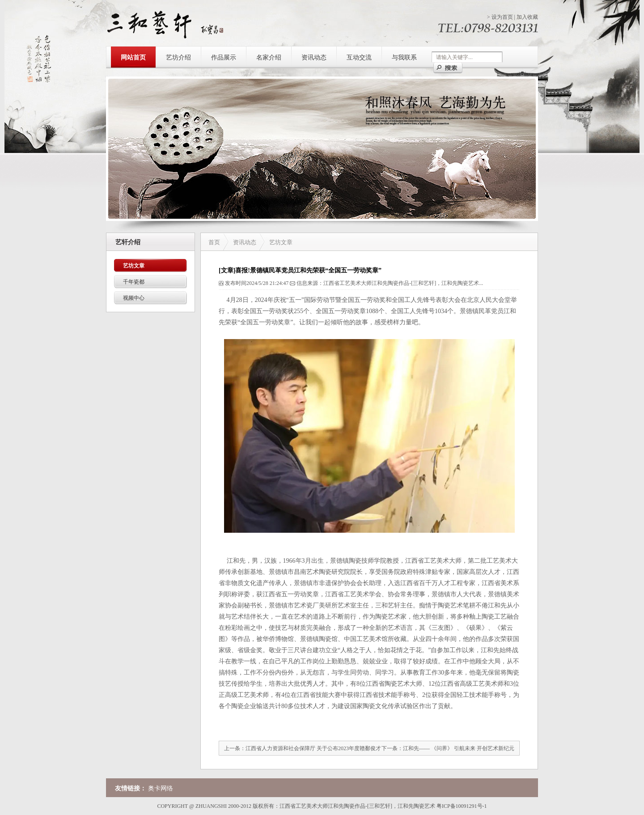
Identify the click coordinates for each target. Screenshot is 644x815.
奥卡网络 (161, 788)
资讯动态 (314, 57)
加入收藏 (527, 17)
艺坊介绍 (178, 57)
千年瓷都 (134, 282)
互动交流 (359, 57)
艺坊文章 (134, 266)
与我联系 (404, 57)
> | (513, 17)
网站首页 (133, 57)
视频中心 (134, 298)
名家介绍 (269, 57)
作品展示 (224, 57)
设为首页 (502, 17)
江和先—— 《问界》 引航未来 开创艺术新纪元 (459, 748)
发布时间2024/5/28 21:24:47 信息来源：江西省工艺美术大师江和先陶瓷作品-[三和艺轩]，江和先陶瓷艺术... (351, 283)
